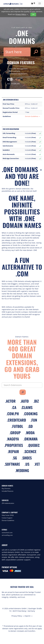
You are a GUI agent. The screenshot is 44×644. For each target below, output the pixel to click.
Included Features (8, 491)
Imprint (29, 616)
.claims (27, 407)
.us (27, 464)
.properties (14, 445)
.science (30, 451)
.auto (25, 401)
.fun (34, 420)
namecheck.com (7, 533)
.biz (36, 401)
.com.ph (13, 414)
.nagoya (13, 439)
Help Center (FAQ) (8, 515)
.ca (14, 407)
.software (12, 464)
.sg (15, 458)
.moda (30, 433)
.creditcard (16, 420)
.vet (37, 464)
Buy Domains (6, 488)
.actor (10, 401)
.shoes (27, 458)
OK (33, 14)
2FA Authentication (8, 503)
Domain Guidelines (33, 116)
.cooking (31, 414)
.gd (30, 426)
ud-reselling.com (7, 535)
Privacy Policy (22, 14)
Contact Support (7, 518)
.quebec (34, 445)
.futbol (17, 426)
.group (15, 433)
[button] (33, 4)
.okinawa (31, 439)
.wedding (22, 470)
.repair (13, 451)
